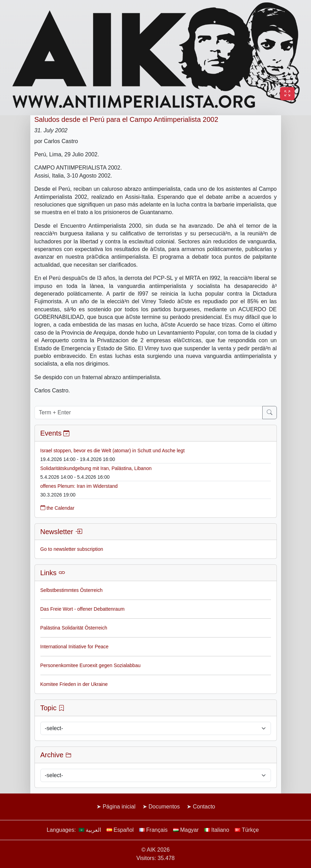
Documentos (164, 807)
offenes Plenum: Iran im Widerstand (79, 486)
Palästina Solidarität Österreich (74, 628)
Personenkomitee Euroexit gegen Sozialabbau (91, 665)
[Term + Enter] (149, 413)
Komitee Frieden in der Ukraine (74, 684)
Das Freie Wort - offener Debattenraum (83, 609)
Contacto (204, 807)
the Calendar (57, 508)
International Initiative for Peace (75, 647)
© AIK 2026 (155, 850)
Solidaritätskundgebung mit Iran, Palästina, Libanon (96, 468)
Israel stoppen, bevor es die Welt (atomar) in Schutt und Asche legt (113, 451)
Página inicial (119, 807)
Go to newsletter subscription (72, 549)
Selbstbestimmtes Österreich (72, 590)
